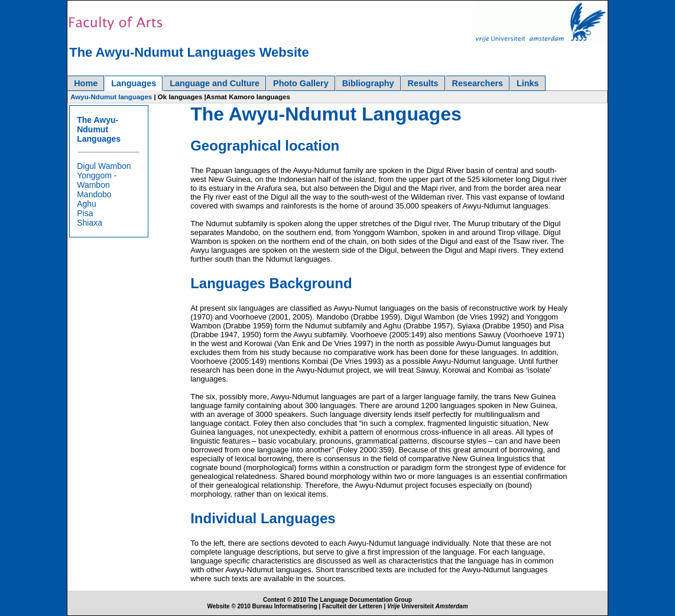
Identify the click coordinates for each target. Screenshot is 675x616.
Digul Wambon (104, 166)
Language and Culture (215, 83)
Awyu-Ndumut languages (111, 97)
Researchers (478, 83)
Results (423, 83)
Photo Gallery (301, 83)
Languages (134, 83)
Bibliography (368, 83)
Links (528, 83)
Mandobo (94, 194)
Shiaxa (90, 223)
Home (86, 83)
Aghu (87, 204)
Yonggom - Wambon (97, 180)
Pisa (85, 213)
